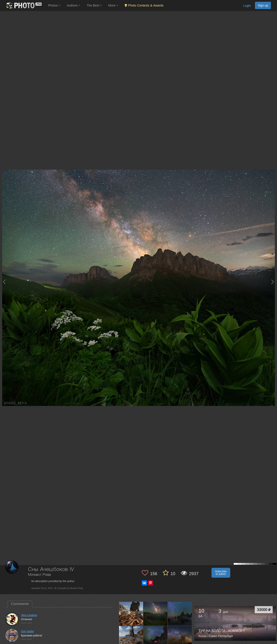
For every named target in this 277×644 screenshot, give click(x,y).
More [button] (113, 5)
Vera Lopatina (29, 615)
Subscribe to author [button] (221, 573)
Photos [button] (54, 5)
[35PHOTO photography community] (23, 6)
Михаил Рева (39, 575)
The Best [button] (94, 5)
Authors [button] (74, 5)
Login (247, 6)
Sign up (263, 5)
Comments (20, 604)
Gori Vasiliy (27, 631)
